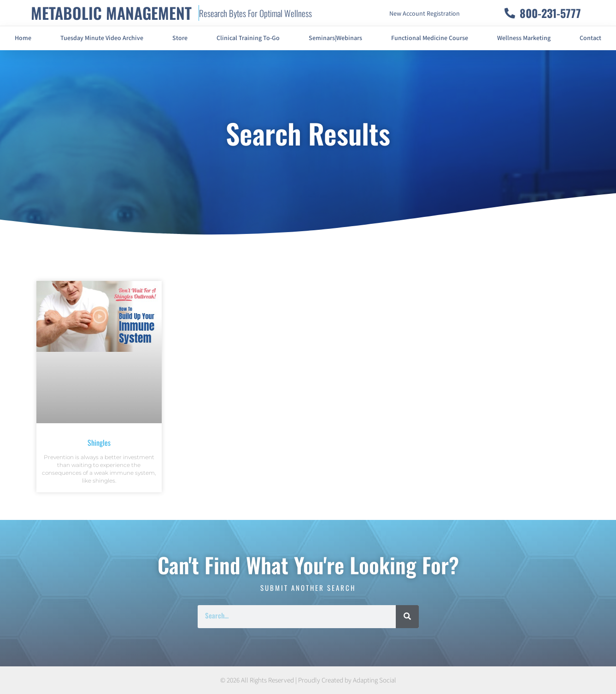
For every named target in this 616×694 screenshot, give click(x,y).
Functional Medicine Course (430, 38)
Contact (590, 38)
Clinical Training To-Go (248, 38)
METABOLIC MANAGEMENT (111, 13)
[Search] (407, 617)
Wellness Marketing (524, 38)
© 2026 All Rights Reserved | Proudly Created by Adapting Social (308, 680)
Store (180, 38)
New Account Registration (425, 14)
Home (23, 38)
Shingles (99, 443)
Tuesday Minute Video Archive (102, 38)
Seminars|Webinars (335, 38)
